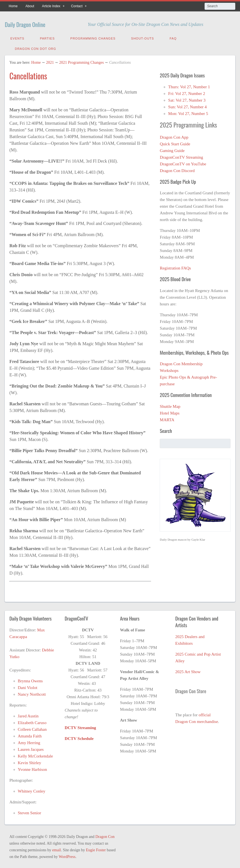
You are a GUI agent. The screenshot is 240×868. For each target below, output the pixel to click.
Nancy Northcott (32, 693)
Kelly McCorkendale (35, 755)
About (30, 6)
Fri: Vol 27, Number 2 (186, 92)
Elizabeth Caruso (32, 721)
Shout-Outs (142, 37)
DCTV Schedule (79, 737)
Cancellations (28, 74)
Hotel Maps (169, 412)
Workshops (169, 369)
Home (13, 6)
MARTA (167, 418)
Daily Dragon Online (36, 23)
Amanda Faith (30, 735)
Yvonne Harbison (32, 768)
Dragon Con (105, 835)
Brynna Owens (30, 680)
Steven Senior (30, 811)
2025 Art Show (188, 670)
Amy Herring (29, 741)
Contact (77, 6)
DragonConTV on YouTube (183, 163)
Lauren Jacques (31, 748)
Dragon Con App (174, 136)
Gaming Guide (172, 149)
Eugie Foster (96, 849)
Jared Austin (28, 715)
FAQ (173, 37)
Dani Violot (28, 686)
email (56, 849)
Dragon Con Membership (181, 362)
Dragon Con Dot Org (35, 47)
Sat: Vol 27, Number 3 (187, 99)
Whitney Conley (32, 790)
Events (17, 37)
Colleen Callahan (32, 728)
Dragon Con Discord (177, 169)
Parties (47, 37)
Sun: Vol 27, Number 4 (187, 106)
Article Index (51, 6)
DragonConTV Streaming (181, 156)
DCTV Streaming (80, 726)
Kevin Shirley (30, 761)
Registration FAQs (175, 267)
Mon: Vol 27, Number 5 (188, 112)
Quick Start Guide (175, 143)
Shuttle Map (170, 405)
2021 (50, 61)
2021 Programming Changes (81, 61)
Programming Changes (93, 37)
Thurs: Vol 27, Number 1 (189, 85)
